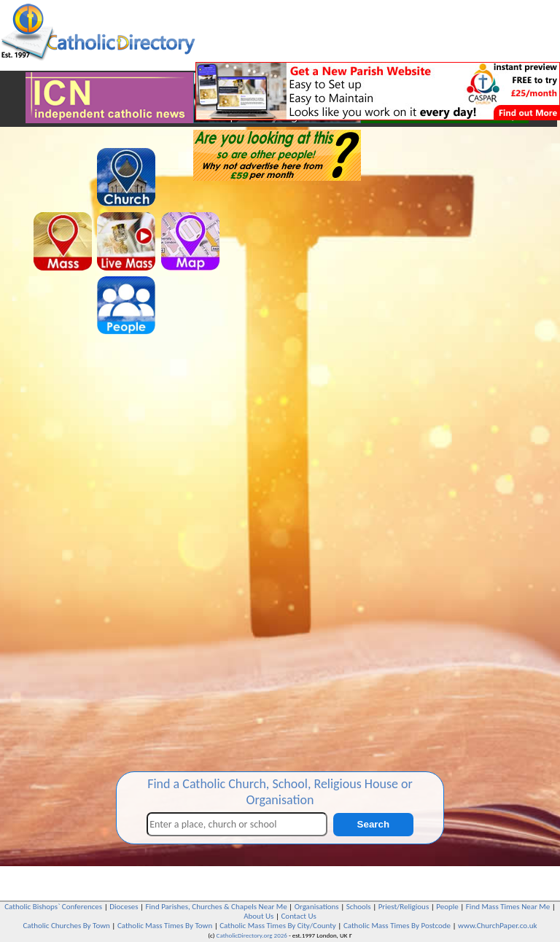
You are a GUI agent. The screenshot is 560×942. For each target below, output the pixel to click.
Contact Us (298, 916)
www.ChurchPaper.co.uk (497, 926)
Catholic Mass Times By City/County (278, 926)
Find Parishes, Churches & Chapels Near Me (217, 907)
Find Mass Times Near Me (508, 907)
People (447, 907)
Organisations (317, 907)
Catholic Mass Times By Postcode (397, 926)
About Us (258, 916)
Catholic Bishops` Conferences (53, 907)
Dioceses (124, 907)
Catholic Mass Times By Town (165, 926)
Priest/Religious (404, 907)
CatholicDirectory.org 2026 (252, 935)
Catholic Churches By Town (66, 926)
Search (373, 824)
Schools (359, 907)
